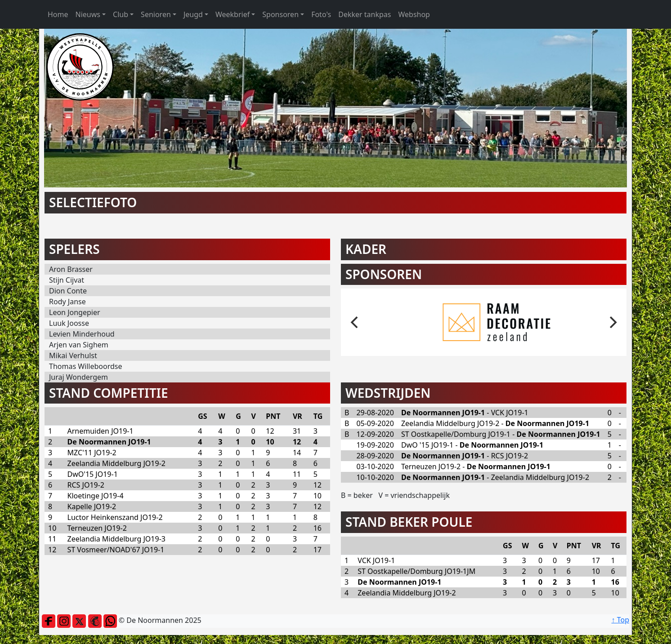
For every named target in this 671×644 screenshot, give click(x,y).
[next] (612, 322)
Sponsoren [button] (280, 14)
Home (58, 14)
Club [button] (121, 14)
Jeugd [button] (193, 14)
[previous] (355, 322)
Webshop (414, 14)
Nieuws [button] (88, 14)
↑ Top (620, 620)
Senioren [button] (156, 14)
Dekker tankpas (365, 14)
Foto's (321, 14)
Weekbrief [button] (233, 14)
